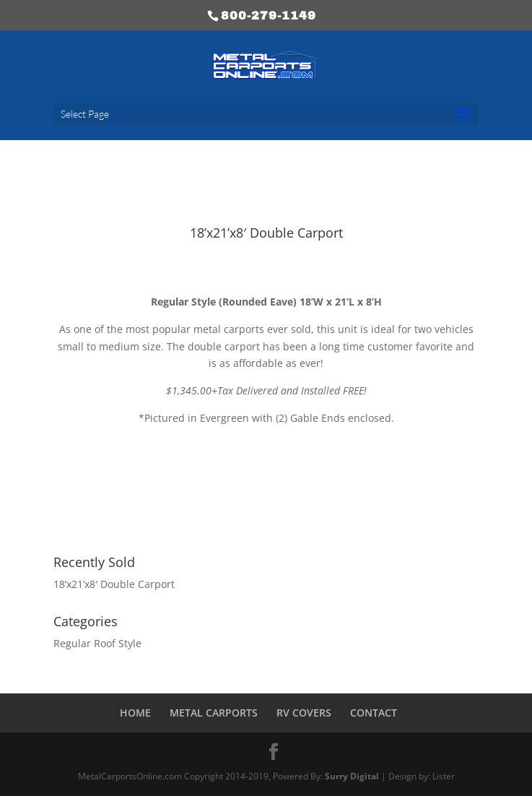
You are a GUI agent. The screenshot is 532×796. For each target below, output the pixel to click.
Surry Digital (352, 776)
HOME (135, 713)
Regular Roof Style (97, 643)
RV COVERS (304, 713)
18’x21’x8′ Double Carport (114, 584)
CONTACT (374, 713)
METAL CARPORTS (214, 713)
